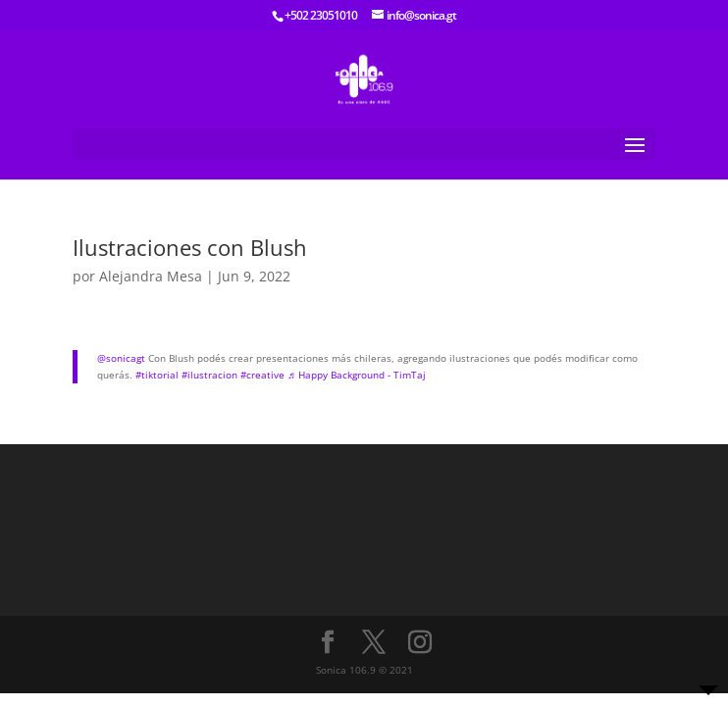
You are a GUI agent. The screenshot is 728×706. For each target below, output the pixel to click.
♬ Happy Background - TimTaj (357, 375)
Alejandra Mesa (151, 276)
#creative (262, 375)
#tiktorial (157, 375)
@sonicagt (121, 358)
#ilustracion (209, 375)
